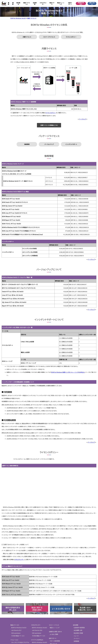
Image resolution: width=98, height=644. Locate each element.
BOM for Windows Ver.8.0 (18, 18)
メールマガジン (77, 622)
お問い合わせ (92, 3)
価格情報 (27, 145)
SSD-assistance (16, 607)
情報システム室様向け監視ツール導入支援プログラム (20, 622)
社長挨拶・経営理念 (79, 601)
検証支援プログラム (17, 619)
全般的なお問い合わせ (56, 605)
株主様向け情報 (78, 607)
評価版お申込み (81, 3)
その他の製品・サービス (17, 609)
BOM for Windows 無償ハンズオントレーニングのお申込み (68, 373)
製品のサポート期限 (55, 628)
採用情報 (76, 615)
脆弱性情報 (53, 625)
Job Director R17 (16, 604)
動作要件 (18, 3)
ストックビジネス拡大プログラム (20, 616)
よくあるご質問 (54, 608)
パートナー (77, 612)
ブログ (75, 618)
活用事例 (35, 3)
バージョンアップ (49, 145)
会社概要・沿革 (78, 604)
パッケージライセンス (49, 37)
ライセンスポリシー (71, 37)
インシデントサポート (71, 145)
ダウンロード (53, 617)
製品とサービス (15, 599)
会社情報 (76, 599)
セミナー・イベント (54, 599)
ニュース (76, 609)
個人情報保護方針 (78, 626)
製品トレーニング (61, 3)
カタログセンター (43, 3)
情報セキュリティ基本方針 (80, 630)
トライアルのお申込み (37, 613)
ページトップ (83, 119)
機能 (13, 3)
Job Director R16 (37, 604)
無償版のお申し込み (37, 625)
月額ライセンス (27, 37)
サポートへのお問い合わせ (57, 623)
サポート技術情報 (55, 615)
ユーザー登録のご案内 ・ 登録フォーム (60, 620)
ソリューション (14, 613)
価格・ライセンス (27, 3)
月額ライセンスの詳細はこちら (49, 126)
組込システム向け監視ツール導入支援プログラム (20, 626)
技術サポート (53, 612)
